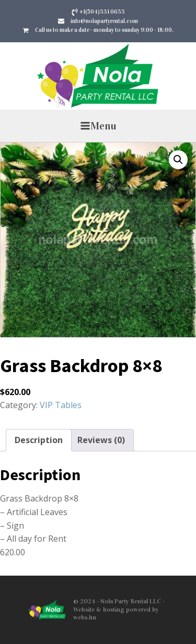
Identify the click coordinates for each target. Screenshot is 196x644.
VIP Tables (61, 405)
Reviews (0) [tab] (101, 440)
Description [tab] (39, 440)
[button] (178, 160)
